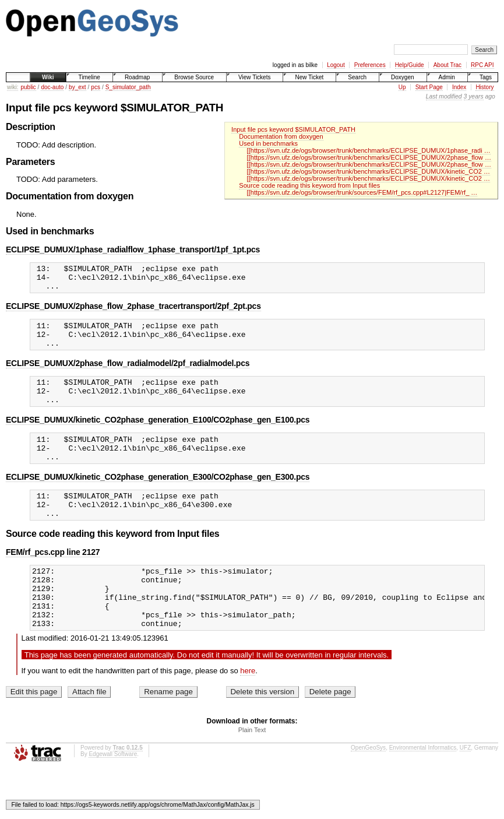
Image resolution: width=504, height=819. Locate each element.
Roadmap (137, 77)
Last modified (444, 96)
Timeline (89, 77)
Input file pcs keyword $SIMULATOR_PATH (293, 129)
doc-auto (52, 87)
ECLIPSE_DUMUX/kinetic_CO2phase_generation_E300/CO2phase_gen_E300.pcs (158, 498)
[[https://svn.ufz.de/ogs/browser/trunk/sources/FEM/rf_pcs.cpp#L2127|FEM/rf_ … (362, 192)
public (28, 87)
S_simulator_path (128, 87)
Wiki (48, 77)
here (248, 709)
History (484, 87)
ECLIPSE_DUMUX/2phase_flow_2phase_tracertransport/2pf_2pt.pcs (133, 311)
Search (357, 77)
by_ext (77, 87)
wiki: (13, 87)
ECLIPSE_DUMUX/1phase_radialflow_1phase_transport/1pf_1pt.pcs (133, 249)
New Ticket (309, 77)
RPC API (482, 65)
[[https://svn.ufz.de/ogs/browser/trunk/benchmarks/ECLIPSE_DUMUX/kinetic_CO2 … (369, 171)
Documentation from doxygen (281, 136)
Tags (486, 77)
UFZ (465, 786)
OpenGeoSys (368, 786)
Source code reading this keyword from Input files (309, 185)
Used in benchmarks (268, 143)
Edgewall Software (113, 792)
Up (402, 87)
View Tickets (254, 77)
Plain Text (252, 768)
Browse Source (194, 77)
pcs (96, 87)
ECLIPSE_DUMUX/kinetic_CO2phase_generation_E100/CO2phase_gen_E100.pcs (158, 435)
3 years (474, 96)
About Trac (447, 65)
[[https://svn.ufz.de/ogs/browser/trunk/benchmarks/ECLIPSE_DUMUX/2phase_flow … (369, 157)
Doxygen (402, 77)
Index (459, 87)
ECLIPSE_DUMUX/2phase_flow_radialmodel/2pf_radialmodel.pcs (128, 374)
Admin (447, 77)
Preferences (370, 65)
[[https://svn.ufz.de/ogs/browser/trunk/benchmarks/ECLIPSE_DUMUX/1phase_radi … (369, 150)
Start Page (429, 87)
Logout (336, 65)
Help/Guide (410, 65)
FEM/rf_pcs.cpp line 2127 (53, 578)
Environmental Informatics (423, 786)
